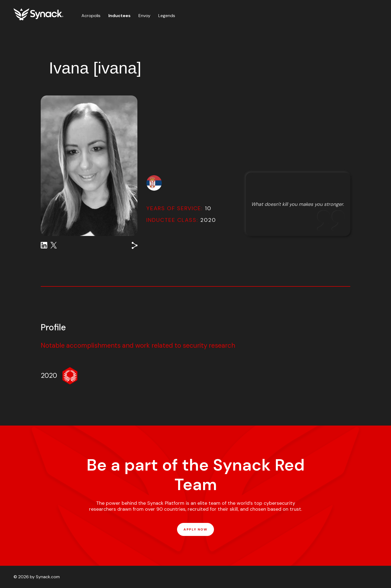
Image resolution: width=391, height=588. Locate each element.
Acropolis (91, 16)
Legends (167, 16)
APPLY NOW (195, 529)
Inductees (119, 16)
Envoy (144, 16)
